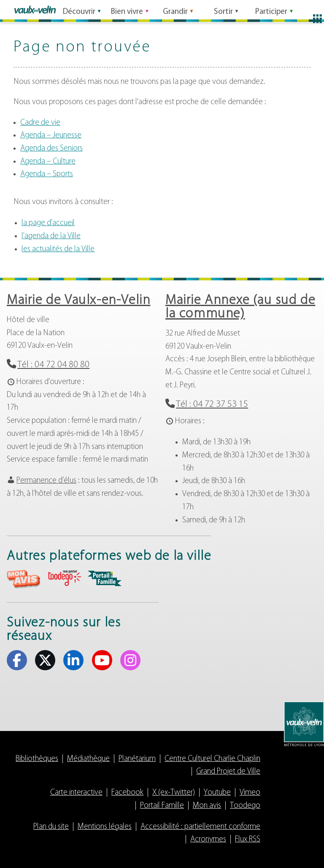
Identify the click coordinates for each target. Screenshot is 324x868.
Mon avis (207, 806)
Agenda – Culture (48, 162)
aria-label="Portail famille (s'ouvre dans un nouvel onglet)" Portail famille (105, 578)
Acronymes (208, 840)
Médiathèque (88, 759)
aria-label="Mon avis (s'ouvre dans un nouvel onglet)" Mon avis (24, 579)
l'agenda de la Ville (51, 236)
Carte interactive (76, 793)
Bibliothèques (37, 759)
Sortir (223, 10)
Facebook (127, 793)
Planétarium (137, 759)
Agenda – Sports (47, 174)
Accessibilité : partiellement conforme (200, 827)
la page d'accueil (48, 223)
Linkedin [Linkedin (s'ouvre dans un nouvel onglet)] (73, 660)
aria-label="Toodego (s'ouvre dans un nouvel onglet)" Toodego (64, 578)
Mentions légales (105, 827)
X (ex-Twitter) (174, 793)
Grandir (175, 10)
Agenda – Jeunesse (51, 136)
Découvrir (79, 10)
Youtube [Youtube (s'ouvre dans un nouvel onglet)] (102, 660)
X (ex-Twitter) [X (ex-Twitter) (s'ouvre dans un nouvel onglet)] (45, 660)
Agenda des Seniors (51, 149)
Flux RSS (248, 840)
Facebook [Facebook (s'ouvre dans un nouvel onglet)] (17, 660)
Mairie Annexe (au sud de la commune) (240, 307)
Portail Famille (162, 806)
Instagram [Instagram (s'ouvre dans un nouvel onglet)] (130, 660)
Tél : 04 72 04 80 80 (53, 365)
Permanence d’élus (46, 481)
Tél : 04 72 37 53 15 (212, 404)
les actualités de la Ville (58, 249)
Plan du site (51, 827)
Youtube (217, 793)
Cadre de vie (40, 123)
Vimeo (250, 793)
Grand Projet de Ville (228, 772)
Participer (271, 10)
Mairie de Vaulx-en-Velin (78, 301)
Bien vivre (127, 10)
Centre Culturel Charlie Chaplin (212, 759)
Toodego (245, 806)
